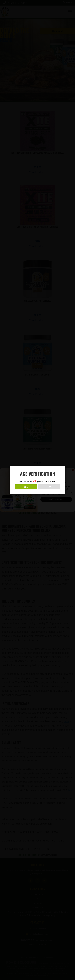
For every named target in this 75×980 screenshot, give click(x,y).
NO (49, 487)
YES (26, 487)
